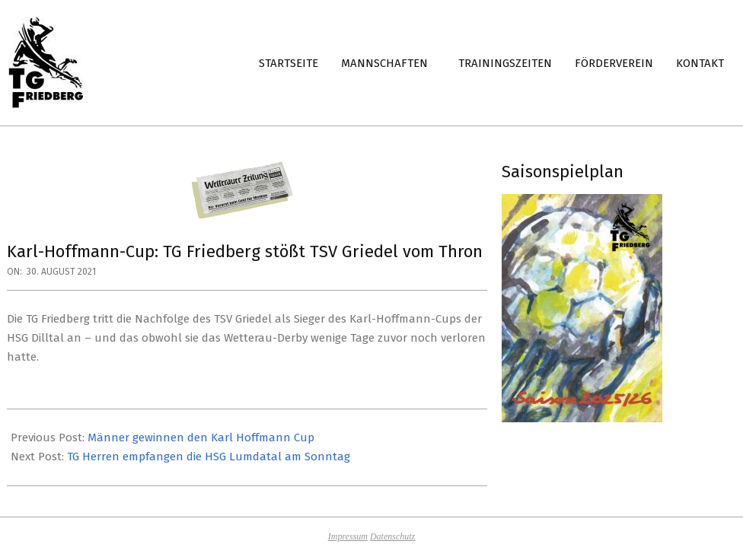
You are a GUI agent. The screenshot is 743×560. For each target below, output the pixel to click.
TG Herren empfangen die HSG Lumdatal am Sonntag (209, 457)
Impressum (348, 536)
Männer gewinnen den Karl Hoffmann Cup (201, 437)
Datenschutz (392, 536)
